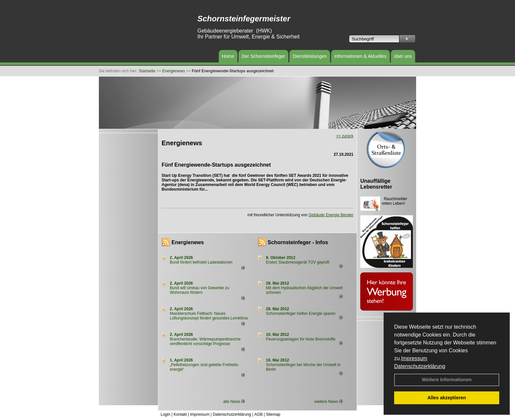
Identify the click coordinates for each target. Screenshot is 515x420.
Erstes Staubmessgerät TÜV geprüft (298, 262)
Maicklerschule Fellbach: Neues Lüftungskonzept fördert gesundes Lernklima (209, 316)
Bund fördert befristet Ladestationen (201, 262)
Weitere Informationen (447, 380)
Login (165, 414)
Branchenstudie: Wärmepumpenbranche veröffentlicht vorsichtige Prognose (205, 341)
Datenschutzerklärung (420, 366)
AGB (258, 414)
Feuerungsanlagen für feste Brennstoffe (301, 339)
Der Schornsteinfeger (263, 56)
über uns (403, 56)
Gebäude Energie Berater (331, 215)
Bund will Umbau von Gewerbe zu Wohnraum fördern (200, 290)
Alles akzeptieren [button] (447, 398)
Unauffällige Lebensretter (376, 184)
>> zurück (345, 136)
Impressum (414, 358)
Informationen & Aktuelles (360, 56)
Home (228, 56)
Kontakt (180, 414)
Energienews (188, 242)
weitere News (328, 402)
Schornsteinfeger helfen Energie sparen (301, 314)
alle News (234, 402)
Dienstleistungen (310, 56)
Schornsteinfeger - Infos (298, 242)
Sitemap (273, 414)
